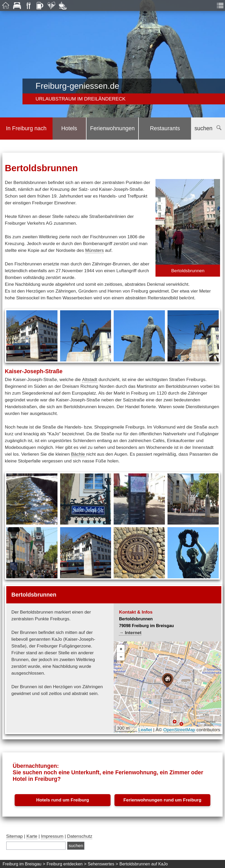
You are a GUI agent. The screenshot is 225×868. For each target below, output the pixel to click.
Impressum (52, 836)
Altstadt (90, 379)
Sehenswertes (101, 864)
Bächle (79, 454)
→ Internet (130, 633)
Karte (32, 836)
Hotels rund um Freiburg (62, 800)
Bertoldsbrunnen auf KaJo (144, 864)
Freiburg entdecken (65, 864)
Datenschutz (80, 836)
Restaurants (165, 128)
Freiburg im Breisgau (22, 864)
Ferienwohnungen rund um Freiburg (162, 800)
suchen (208, 128)
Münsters (94, 250)
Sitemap (15, 836)
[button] (168, 680)
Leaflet (145, 730)
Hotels (69, 128)
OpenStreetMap (179, 730)
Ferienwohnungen (113, 128)
